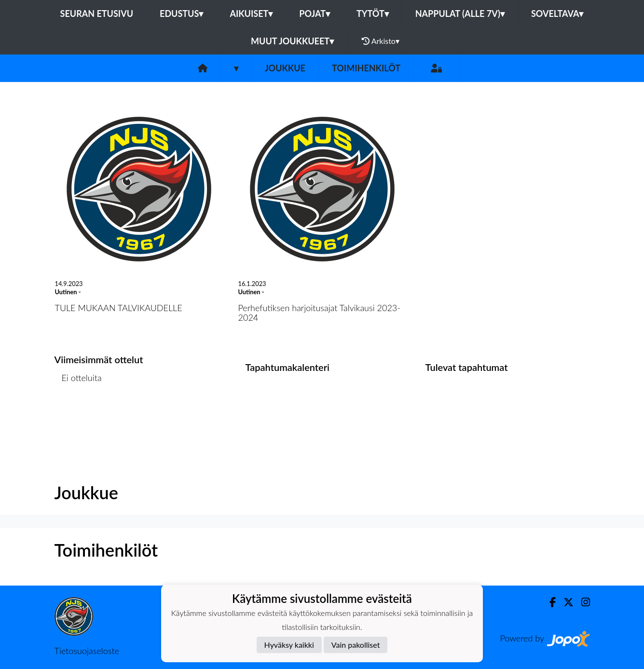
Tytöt (373, 14)
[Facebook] (549, 602)
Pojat (315, 14)
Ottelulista (78, 415)
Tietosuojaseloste (87, 651)
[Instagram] (582, 602)
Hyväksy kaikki (289, 645)
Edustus (181, 14)
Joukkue (285, 68)
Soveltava (557, 14)
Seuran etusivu (97, 14)
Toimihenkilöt (366, 68)
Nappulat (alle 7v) (460, 14)
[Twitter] (565, 602)
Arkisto (381, 41)
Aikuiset (251, 14)
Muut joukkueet (292, 41)
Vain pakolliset (356, 645)
